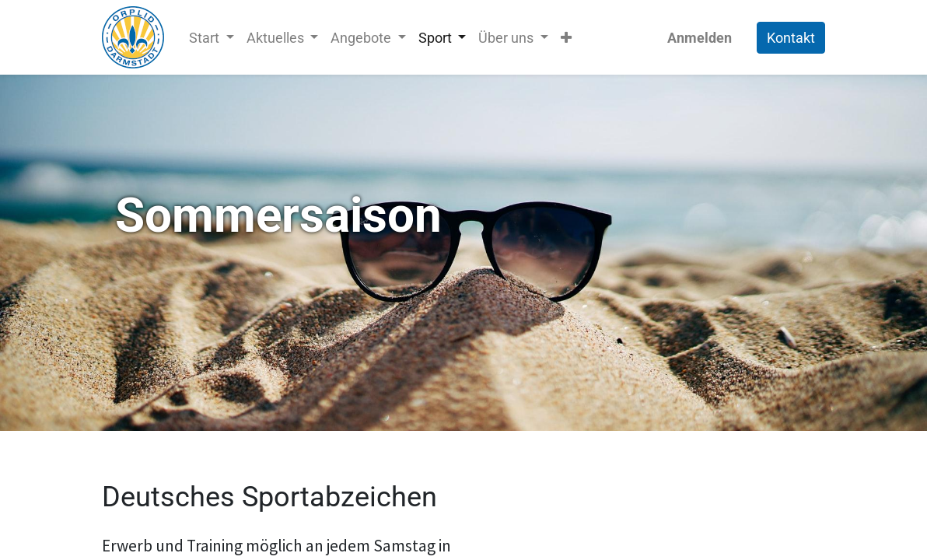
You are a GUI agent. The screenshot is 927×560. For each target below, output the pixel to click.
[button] (566, 38)
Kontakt (791, 38)
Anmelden (700, 38)
